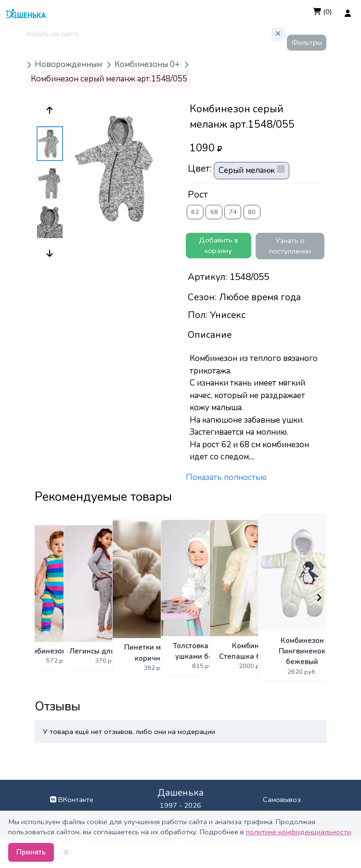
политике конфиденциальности (298, 832)
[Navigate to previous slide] (42, 598)
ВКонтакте (72, 800)
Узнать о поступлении (290, 246)
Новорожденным (68, 65)
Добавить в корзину (219, 245)
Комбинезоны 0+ (147, 65)
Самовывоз (282, 800)
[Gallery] (180, 597)
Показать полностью (226, 477)
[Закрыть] (66, 853)
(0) (322, 12)
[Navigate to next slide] (319, 598)
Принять (31, 852)
